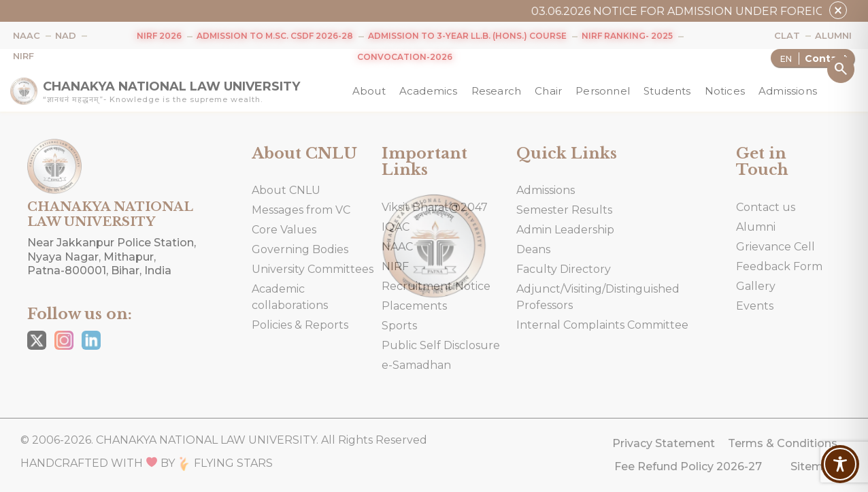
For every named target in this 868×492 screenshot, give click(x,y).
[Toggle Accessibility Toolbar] (840, 464)
